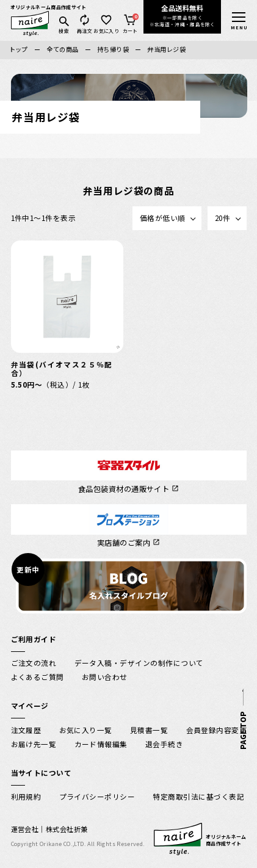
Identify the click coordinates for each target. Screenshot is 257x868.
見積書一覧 (149, 730)
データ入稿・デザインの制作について (139, 663)
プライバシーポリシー (97, 796)
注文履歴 (26, 730)
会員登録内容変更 (217, 730)
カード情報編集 (101, 744)
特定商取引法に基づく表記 (198, 796)
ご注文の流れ (34, 663)
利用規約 (26, 796)
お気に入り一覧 (86, 730)
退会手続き (164, 744)
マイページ (30, 705)
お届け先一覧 (34, 744)
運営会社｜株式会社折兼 (49, 829)
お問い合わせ (105, 677)
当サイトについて (42, 772)
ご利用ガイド (34, 639)
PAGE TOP (241, 730)
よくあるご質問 (38, 677)
